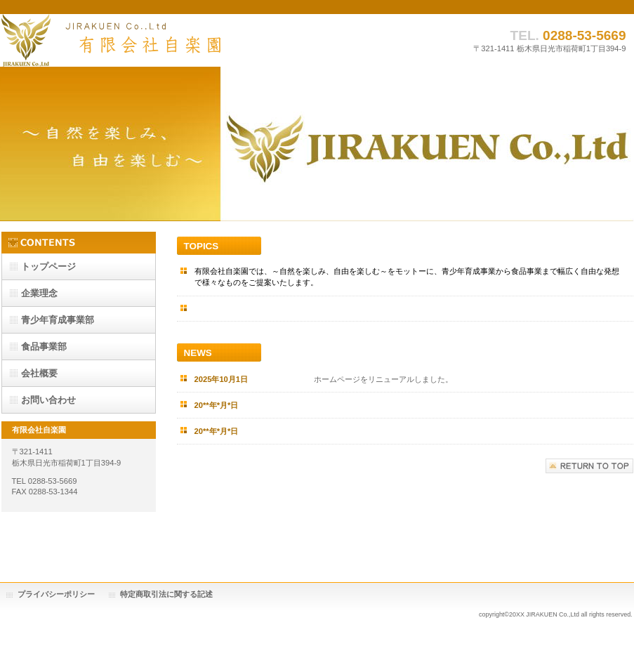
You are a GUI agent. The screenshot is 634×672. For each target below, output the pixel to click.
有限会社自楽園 (142, 40)
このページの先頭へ (589, 466)
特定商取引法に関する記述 (166, 594)
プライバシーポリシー (56, 594)
